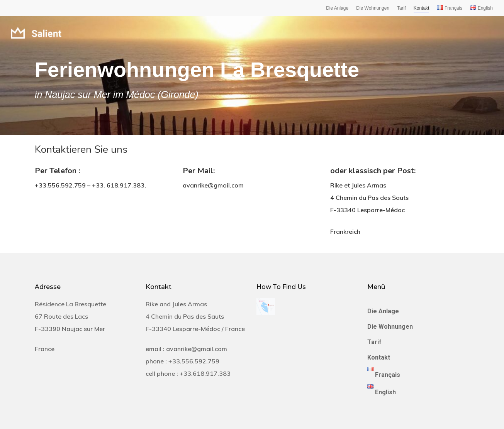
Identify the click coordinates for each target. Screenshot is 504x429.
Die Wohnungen (373, 8)
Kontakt (422, 8)
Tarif (401, 8)
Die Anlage (337, 8)
